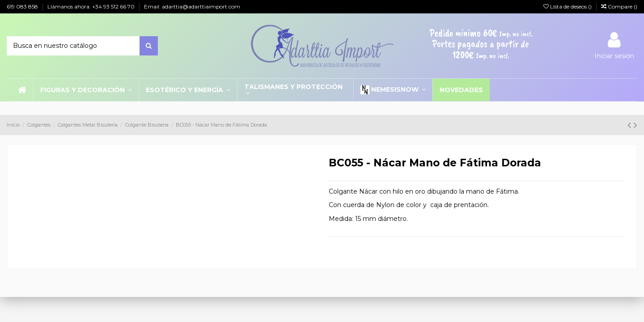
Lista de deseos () (568, 6)
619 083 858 (23, 6)
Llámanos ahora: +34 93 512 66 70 (92, 6)
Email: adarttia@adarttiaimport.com (192, 6)
